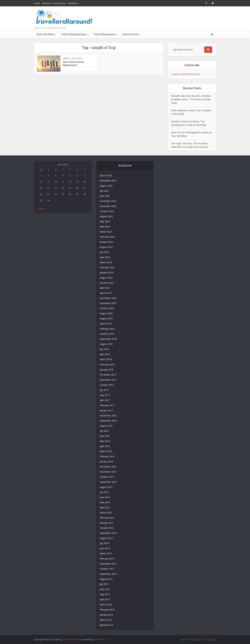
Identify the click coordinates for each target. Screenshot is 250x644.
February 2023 (107, 267)
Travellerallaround (72, 639)
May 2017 (105, 395)
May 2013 (105, 594)
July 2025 (104, 191)
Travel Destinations (74, 34)
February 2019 (107, 329)
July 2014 (104, 543)
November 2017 (108, 380)
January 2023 (106, 273)
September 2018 (108, 339)
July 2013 (104, 584)
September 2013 (108, 574)
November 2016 (108, 416)
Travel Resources (104, 34)
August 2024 (106, 216)
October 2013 (107, 569)
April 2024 (105, 227)
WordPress (99, 639)
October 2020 (107, 308)
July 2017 (104, 390)
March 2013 (106, 604)
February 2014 (107, 559)
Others (66, 58)
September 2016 (108, 421)
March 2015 (106, 513)
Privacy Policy (59, 3)
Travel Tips (77, 58)
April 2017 (105, 400)
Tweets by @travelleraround (186, 74)
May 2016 (105, 441)
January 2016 (106, 461)
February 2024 (107, 237)
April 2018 (105, 354)
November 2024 (108, 206)
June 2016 (105, 436)
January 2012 (106, 625)
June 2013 (105, 589)
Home (37, 3)
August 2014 (106, 538)
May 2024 (105, 221)
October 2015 (107, 477)
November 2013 (108, 564)
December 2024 (108, 201)
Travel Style (130, 34)
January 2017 (106, 410)
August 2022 (106, 278)
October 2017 (107, 385)
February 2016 (107, 456)
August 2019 (106, 318)
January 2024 (106, 242)
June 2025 (105, 196)
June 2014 (105, 548)
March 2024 (106, 232)
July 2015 (104, 492)
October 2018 (107, 334)
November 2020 (108, 303)
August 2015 (106, 487)
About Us (46, 3)
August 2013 (106, 579)
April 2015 (105, 507)
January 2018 (106, 370)
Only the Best (45, 34)
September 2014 (108, 533)
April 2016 (105, 446)
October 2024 (107, 211)
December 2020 (108, 298)
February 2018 (107, 364)
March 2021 (106, 293)
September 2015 (108, 482)
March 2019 (106, 324)
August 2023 (106, 247)
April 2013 (105, 599)
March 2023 (106, 262)
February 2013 (107, 610)
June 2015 (105, 497)
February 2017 (107, 405)
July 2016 (104, 431)
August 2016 (106, 426)
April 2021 (105, 288)
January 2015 (106, 523)
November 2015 (108, 472)
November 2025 (108, 181)
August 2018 (106, 344)
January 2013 (106, 615)
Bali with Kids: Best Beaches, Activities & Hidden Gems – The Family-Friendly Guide (191, 99)
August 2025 (106, 186)
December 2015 (108, 467)
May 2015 (105, 502)
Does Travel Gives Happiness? (73, 63)
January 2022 (106, 283)
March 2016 (106, 451)
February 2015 (107, 518)
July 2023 (104, 252)
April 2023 (105, 257)
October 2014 (107, 528)
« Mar (40, 209)
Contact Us (73, 3)
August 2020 (106, 313)
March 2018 (106, 359)
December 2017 (108, 375)
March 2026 (106, 175)
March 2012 (106, 620)
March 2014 (106, 553)
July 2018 (104, 349)
